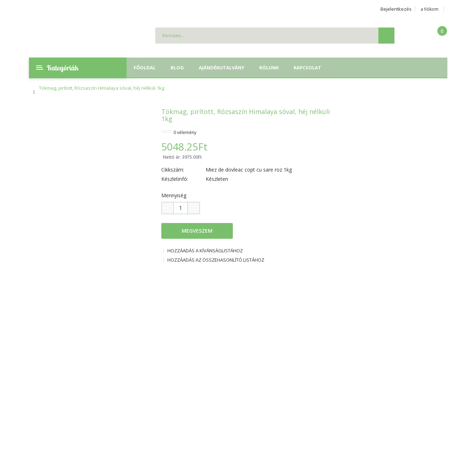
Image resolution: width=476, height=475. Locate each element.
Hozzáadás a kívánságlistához (203, 251)
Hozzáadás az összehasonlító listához (214, 260)
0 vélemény (185, 132)
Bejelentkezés (396, 9)
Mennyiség (174, 195)
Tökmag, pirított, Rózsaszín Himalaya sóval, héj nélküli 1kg (102, 88)
